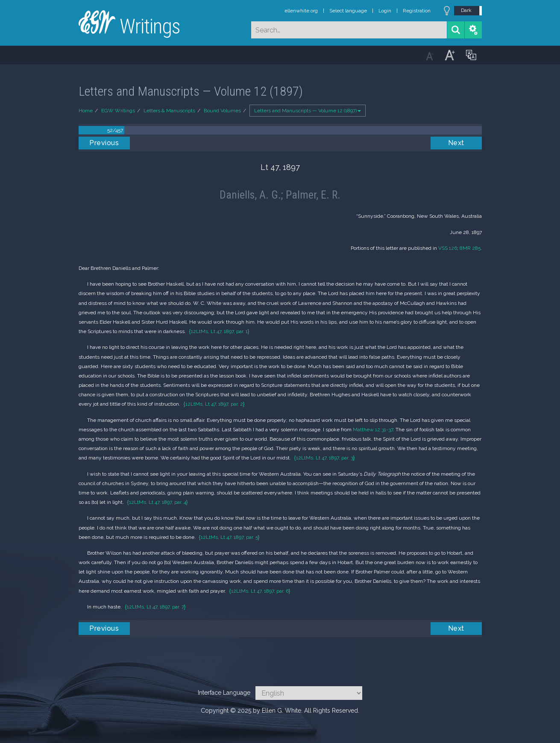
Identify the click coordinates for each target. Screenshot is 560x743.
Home (86, 111)
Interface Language (224, 693)
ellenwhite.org (301, 11)
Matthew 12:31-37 (373, 430)
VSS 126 (448, 248)
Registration (417, 11)
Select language (348, 11)
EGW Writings (118, 111)
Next (456, 143)
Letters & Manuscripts (169, 111)
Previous (104, 143)
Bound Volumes (222, 111)
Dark (466, 10)
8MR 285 (470, 248)
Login (385, 11)
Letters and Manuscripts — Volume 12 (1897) (308, 111)
